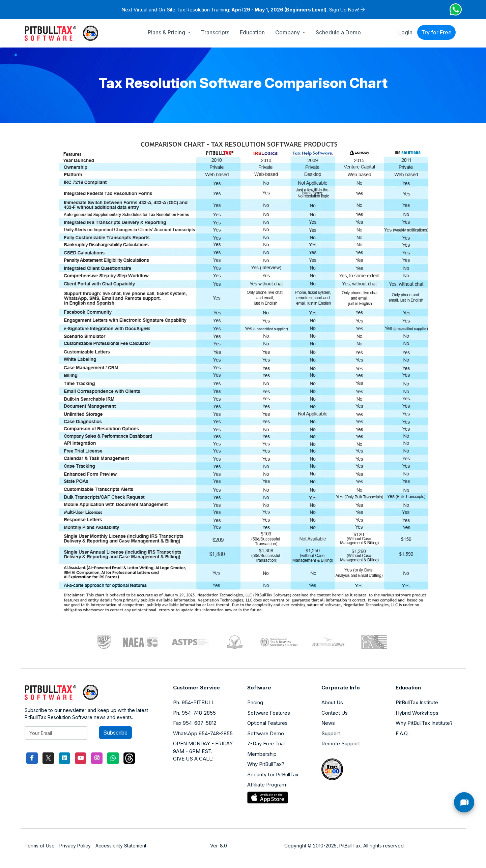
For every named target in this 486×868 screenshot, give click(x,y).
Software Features (269, 713)
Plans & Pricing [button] (167, 32)
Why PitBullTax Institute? (424, 723)
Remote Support (341, 743)
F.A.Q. (402, 733)
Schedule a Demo (338, 32)
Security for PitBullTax (273, 774)
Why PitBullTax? (266, 764)
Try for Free (436, 32)
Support (331, 733)
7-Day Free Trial (266, 743)
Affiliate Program (267, 785)
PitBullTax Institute (417, 702)
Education (252, 32)
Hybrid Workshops (417, 713)
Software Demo (266, 733)
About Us (332, 702)
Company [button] (288, 32)
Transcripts (215, 32)
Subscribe (115, 733)
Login (405, 32)
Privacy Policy (75, 846)
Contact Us (335, 713)
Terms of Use (40, 846)
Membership (262, 754)
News (328, 723)
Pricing (255, 702)
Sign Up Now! (344, 10)
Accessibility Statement (121, 846)
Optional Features (267, 723)
